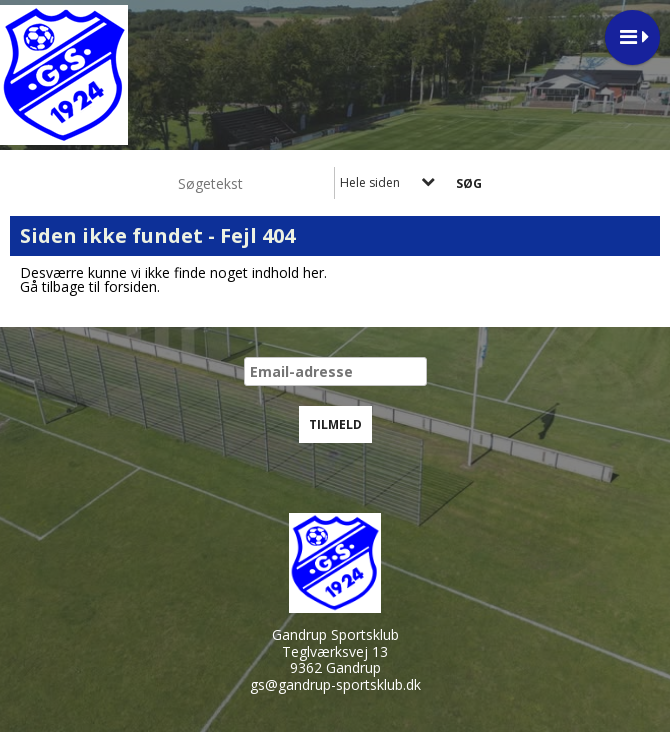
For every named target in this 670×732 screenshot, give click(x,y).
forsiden (130, 286)
